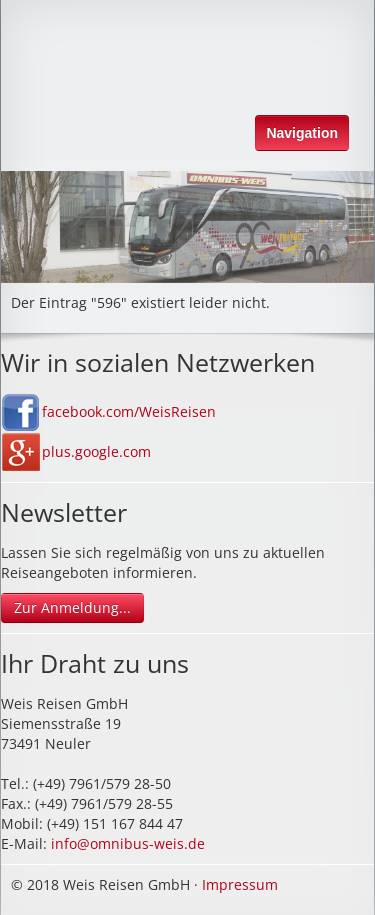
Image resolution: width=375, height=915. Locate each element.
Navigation (302, 133)
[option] (187, 227)
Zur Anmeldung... (72, 607)
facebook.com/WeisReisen (129, 411)
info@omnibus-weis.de (128, 843)
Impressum (240, 884)
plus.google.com (96, 451)
